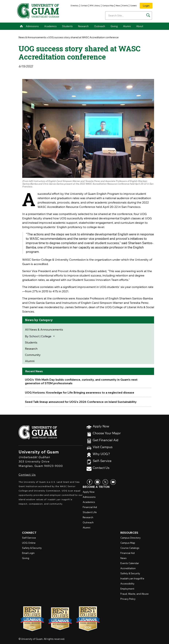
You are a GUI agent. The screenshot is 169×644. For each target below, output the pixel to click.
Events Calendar (130, 563)
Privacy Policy (128, 599)
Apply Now (101, 426)
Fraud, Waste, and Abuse (134, 594)
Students (67, 26)
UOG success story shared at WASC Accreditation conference (83, 37)
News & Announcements (32, 37)
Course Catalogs (130, 548)
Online (29, 543)
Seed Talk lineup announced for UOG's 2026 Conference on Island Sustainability (81, 402)
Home (21, 26)
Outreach (100, 26)
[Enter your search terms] (129, 16)
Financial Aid (90, 507)
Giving (114, 26)
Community (33, 355)
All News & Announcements (44, 329)
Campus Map (108, 6)
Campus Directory (130, 538)
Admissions (32, 26)
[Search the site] (148, 15)
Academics (50, 26)
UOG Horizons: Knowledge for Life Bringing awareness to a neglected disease (80, 392)
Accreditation (128, 568)
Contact (84, 6)
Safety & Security (32, 548)
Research (83, 26)
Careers (133, 6)
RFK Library (95, 6)
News (118, 6)
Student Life (90, 512)
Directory (75, 6)
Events (125, 6)
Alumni (127, 26)
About (140, 26)
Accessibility (127, 584)
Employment (127, 589)
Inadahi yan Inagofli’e (132, 578)
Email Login (28, 553)
